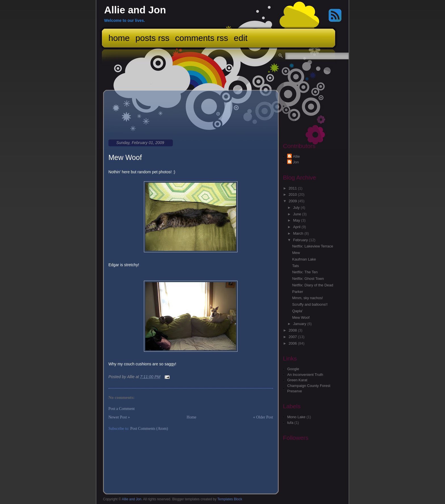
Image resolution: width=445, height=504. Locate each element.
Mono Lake (296, 417)
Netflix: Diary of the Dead (313, 285)
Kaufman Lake (304, 259)
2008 (293, 330)
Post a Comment (122, 409)
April (297, 227)
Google (293, 369)
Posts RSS (152, 38)
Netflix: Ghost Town (308, 279)
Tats (295, 266)
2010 (293, 194)
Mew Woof (125, 157)
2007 (293, 337)
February (301, 240)
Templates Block (230, 499)
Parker (297, 292)
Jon (296, 162)
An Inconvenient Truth (305, 375)
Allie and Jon (135, 10)
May (297, 220)
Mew (296, 253)
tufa (290, 423)
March (299, 233)
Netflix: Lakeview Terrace (312, 246)
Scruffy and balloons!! (310, 304)
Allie (296, 156)
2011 (293, 188)
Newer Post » (119, 417)
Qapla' (297, 311)
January (300, 324)
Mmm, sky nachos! (307, 298)
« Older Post (263, 417)
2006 (293, 343)
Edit (241, 38)
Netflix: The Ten (305, 272)
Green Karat (297, 380)
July (297, 208)
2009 (293, 201)
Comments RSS (202, 38)
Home (119, 38)
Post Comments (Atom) (149, 429)
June (298, 214)
